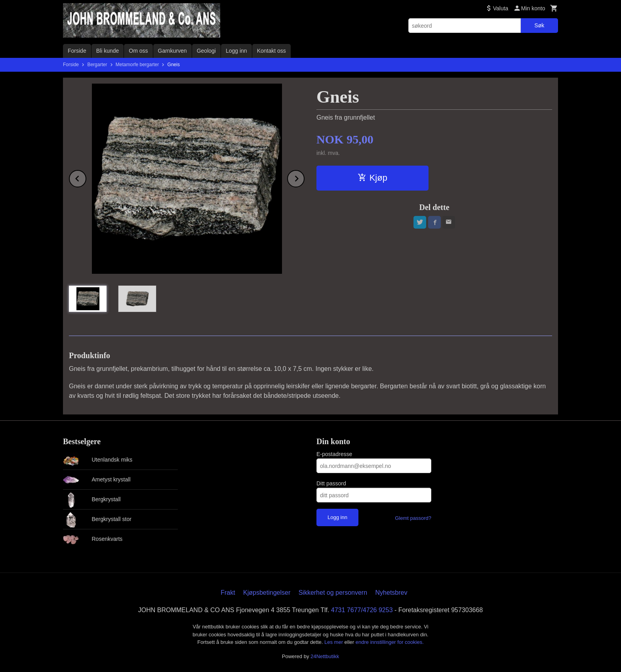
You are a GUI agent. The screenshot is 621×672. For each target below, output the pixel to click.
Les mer (334, 642)
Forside (77, 51)
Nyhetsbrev (391, 593)
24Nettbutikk (325, 656)
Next (304, 177)
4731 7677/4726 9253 (362, 610)
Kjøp (372, 178)
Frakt (228, 593)
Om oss (138, 51)
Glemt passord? (413, 518)
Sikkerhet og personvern (333, 593)
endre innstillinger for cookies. (390, 642)
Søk (539, 25)
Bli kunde (108, 51)
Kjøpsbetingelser (267, 593)
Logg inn (236, 51)
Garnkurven (172, 51)
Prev (86, 177)
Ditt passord (331, 483)
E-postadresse (334, 454)
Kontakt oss (271, 51)
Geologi (206, 51)
